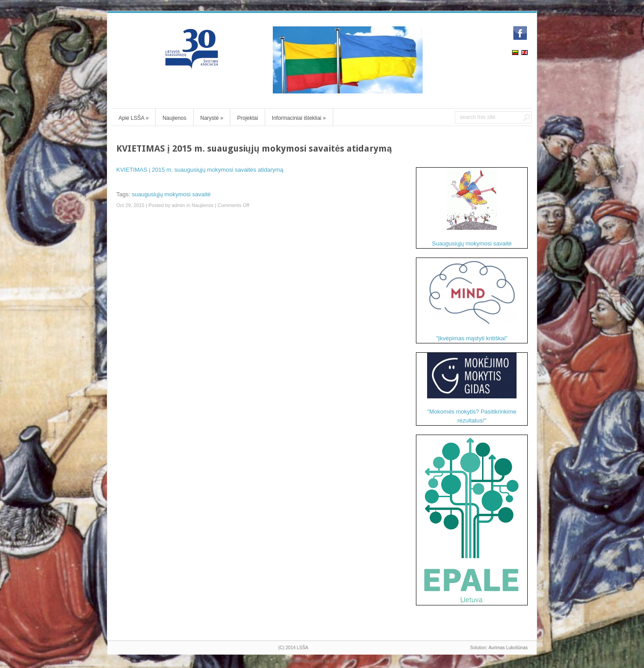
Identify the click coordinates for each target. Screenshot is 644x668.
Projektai (248, 118)
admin (178, 205)
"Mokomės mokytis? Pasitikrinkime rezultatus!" (472, 388)
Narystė (212, 118)
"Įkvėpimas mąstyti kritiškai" (472, 300)
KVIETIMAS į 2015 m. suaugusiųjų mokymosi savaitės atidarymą (200, 170)
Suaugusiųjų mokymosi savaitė (472, 207)
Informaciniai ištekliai (299, 118)
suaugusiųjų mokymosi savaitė (171, 194)
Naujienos (174, 118)
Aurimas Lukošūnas (508, 648)
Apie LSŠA (133, 118)
